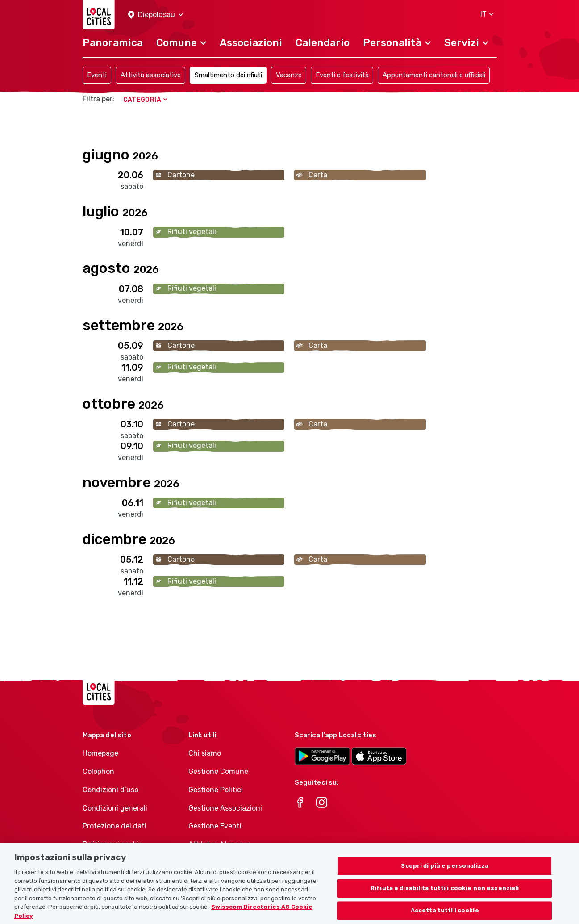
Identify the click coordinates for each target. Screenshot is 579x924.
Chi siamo (205, 753)
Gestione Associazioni (225, 808)
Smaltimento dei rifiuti (228, 75)
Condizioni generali (115, 808)
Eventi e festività (342, 75)
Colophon (98, 771)
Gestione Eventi (215, 826)
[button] (156, 15)
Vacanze (289, 75)
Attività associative (151, 75)
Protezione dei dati (115, 826)
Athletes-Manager (219, 844)
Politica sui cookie (112, 844)
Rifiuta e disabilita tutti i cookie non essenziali (445, 900)
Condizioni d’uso (110, 790)
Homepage (100, 753)
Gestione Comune (218, 771)
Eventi (97, 75)
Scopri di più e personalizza (445, 878)
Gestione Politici (216, 790)
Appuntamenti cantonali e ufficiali (434, 75)
